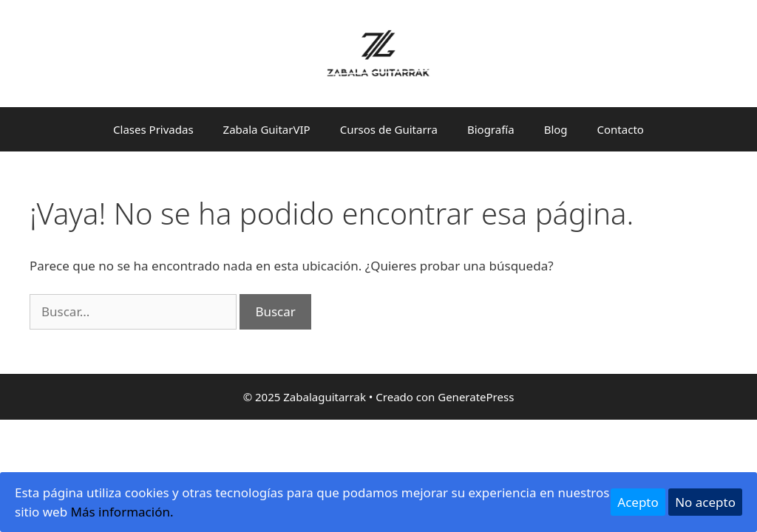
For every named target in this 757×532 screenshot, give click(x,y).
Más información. (122, 512)
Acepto (638, 502)
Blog (556, 129)
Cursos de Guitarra (389, 129)
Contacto (621, 129)
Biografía (491, 129)
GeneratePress (476, 397)
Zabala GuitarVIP (267, 129)
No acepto (705, 502)
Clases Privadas (153, 129)
